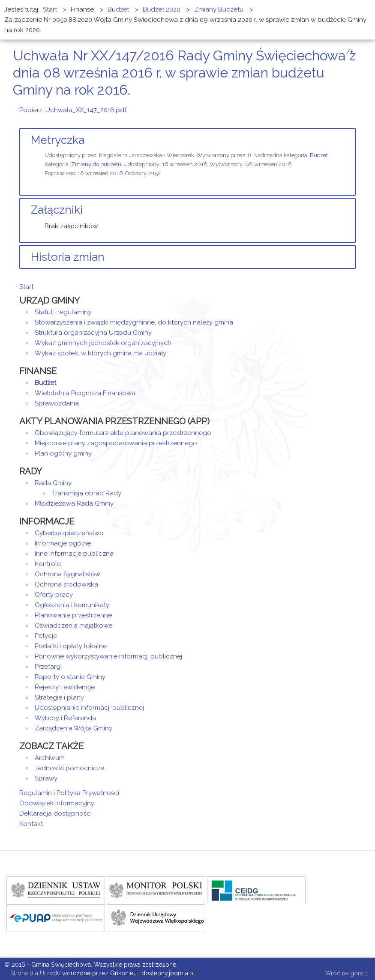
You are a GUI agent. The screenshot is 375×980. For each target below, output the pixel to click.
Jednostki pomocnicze (69, 768)
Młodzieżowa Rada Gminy (74, 503)
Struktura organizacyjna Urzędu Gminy (93, 333)
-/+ (348, 52)
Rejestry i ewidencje (65, 687)
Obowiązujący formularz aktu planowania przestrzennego (123, 433)
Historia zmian (68, 257)
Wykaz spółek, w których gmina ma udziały (100, 353)
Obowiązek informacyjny (57, 803)
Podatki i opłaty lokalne (71, 646)
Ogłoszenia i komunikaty (72, 605)
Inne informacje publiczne (74, 554)
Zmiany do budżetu (96, 164)
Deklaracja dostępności (55, 813)
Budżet (319, 155)
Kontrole (48, 564)
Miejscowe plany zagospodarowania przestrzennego (116, 443)
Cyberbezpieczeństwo (69, 533)
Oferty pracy (54, 595)
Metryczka (58, 140)
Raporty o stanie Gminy (70, 677)
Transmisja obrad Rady (87, 493)
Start (26, 287)
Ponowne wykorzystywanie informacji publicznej (108, 656)
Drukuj (343, 106)
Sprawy (46, 778)
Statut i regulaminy (63, 312)
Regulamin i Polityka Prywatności (69, 793)
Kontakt (31, 824)
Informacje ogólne (63, 543)
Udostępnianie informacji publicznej (89, 708)
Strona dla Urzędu (34, 973)
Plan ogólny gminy (63, 453)
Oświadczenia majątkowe (73, 626)
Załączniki (57, 210)
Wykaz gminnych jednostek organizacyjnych (103, 343)
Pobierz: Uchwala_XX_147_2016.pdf (73, 110)
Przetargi (48, 667)
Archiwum (50, 758)
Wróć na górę (346, 974)
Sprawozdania (57, 403)
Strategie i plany (59, 697)
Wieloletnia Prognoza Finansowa (85, 393)
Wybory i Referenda (65, 718)
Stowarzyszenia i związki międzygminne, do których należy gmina (134, 322)
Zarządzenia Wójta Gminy (73, 728)
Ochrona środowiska (66, 584)
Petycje (46, 636)
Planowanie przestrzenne (73, 615)
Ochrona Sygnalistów (67, 574)
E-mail (353, 106)
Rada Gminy (53, 483)
